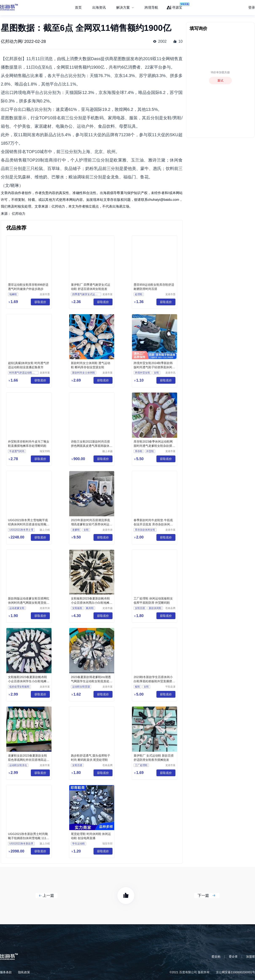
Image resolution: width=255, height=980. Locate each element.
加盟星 (251, 957)
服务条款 (6, 972)
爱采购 (216, 957)
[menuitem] (125, 8)
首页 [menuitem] (78, 7)
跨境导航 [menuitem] (151, 7)
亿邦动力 (19, 214)
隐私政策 (24, 972)
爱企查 (233, 957)
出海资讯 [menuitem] (99, 7)
